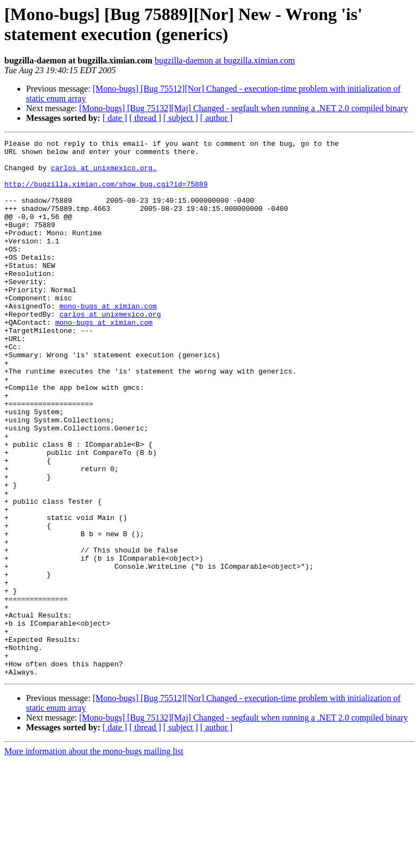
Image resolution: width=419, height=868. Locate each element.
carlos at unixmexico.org (110, 350)
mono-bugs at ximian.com (108, 340)
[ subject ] (181, 118)
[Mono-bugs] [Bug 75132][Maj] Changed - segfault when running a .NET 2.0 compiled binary (244, 108)
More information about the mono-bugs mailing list (94, 859)
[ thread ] (145, 118)
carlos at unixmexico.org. (104, 174)
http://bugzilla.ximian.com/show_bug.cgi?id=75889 (106, 194)
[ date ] (115, 118)
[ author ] (217, 118)
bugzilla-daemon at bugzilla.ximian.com (225, 60)
